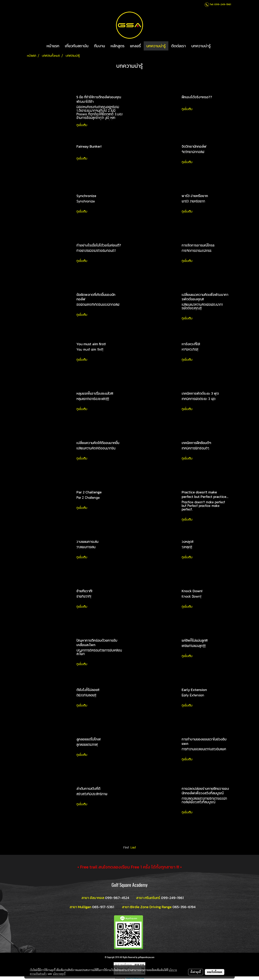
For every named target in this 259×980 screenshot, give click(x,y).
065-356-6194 (184, 907)
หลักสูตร (118, 46)
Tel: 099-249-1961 (220, 4)
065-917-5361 (103, 907)
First (126, 848)
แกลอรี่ (135, 46)
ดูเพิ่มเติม (83, 125)
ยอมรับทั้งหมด (215, 972)
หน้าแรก (53, 46)
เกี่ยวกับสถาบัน (77, 46)
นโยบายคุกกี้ (59, 974)
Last (133, 848)
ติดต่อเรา (179, 46)
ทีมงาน (100, 46)
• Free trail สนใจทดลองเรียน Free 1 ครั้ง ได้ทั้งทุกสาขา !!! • (130, 867)
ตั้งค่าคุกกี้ (196, 972)
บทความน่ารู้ (156, 46)
